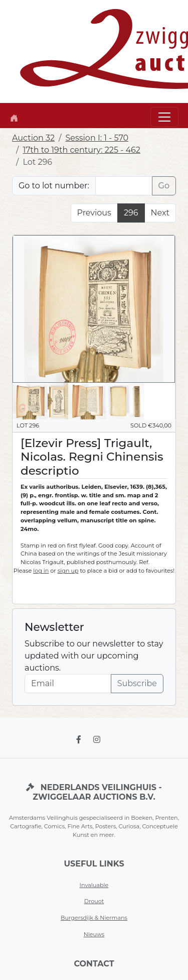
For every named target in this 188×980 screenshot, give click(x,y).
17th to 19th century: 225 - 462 (81, 150)
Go (164, 186)
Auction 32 (33, 138)
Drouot (94, 901)
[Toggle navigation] (164, 117)
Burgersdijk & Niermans (94, 918)
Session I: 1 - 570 (97, 138)
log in (41, 571)
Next (160, 213)
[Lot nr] (124, 186)
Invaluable (94, 885)
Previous (94, 213)
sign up (68, 571)
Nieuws (94, 934)
